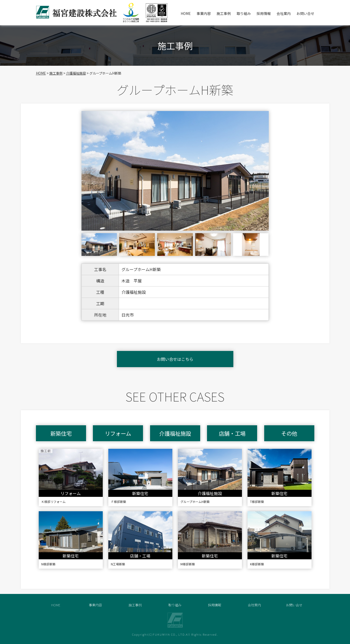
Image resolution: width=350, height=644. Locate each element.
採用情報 (264, 13)
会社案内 (284, 13)
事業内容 (204, 13)
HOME (186, 13)
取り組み (244, 13)
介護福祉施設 (76, 73)
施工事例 (224, 13)
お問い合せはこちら (175, 359)
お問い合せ (305, 13)
